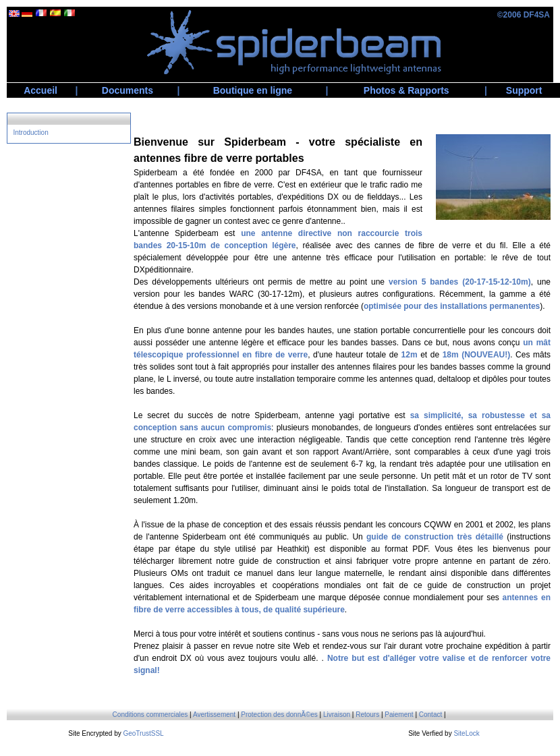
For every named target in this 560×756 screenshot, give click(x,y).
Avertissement (214, 715)
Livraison (337, 715)
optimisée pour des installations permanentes (452, 306)
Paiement (399, 715)
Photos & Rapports (407, 90)
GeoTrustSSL (143, 733)
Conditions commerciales (150, 715)
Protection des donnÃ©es (279, 715)
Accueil (40, 90)
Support (524, 90)
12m (410, 355)
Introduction (30, 133)
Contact (430, 715)
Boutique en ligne (253, 90)
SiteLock (466, 733)
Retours (367, 715)
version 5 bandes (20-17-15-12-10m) (460, 282)
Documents (128, 90)
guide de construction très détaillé (435, 537)
